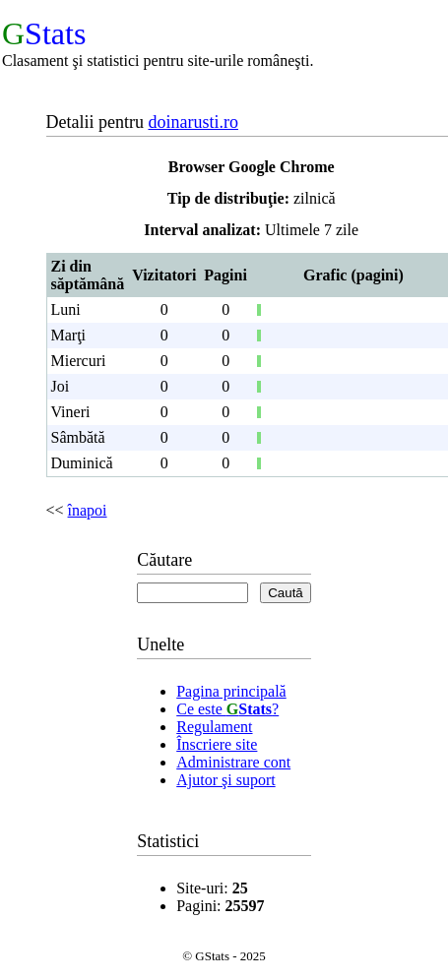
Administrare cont (233, 762)
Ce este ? (227, 709)
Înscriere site (217, 744)
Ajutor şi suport (225, 780)
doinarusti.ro (193, 122)
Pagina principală (231, 691)
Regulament (214, 727)
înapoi (88, 510)
